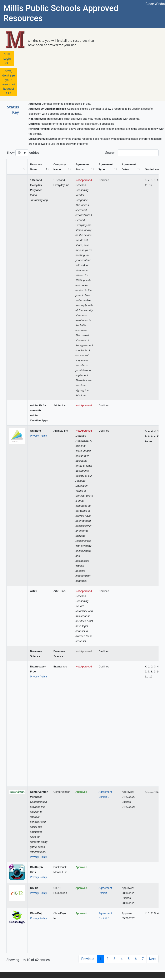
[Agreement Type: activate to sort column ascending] (108, 167)
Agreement (105, 792)
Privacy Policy (38, 436)
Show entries (23, 153)
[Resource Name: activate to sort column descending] (39, 167)
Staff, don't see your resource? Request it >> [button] (9, 82)
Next (152, 959)
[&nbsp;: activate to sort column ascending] (17, 167)
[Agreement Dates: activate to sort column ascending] (131, 167)
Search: (132, 153)
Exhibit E (104, 797)
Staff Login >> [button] (7, 58)
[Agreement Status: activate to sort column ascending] (84, 167)
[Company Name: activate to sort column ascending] (62, 167)
